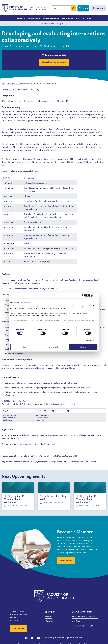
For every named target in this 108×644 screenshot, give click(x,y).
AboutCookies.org (70, 323)
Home (3, 83)
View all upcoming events (54, 62)
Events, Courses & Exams (14, 83)
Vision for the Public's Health (41, 8)
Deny (25, 347)
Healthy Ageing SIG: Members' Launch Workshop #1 (15, 499)
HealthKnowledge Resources (85, 616)
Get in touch (19, 628)
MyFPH (48, 616)
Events (89, 18)
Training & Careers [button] (34, 18)
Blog (83, 18)
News (77, 18)
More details (66, 560)
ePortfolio (49, 621)
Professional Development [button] (51, 18)
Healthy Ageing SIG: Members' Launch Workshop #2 (87, 499)
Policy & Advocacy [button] (67, 18)
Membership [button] (21, 18)
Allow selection (54, 347)
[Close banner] (97, 295)
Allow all (83, 347)
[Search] (61, 8)
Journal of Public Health (82, 626)
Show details (89, 341)
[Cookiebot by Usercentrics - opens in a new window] (84, 295)
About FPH (31, 8)
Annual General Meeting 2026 (53, 498)
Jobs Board (76, 621)
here (36, 171)
